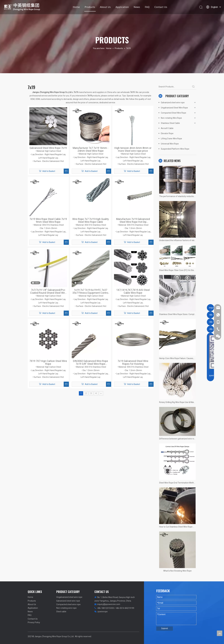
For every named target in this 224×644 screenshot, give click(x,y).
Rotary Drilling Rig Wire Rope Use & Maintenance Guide (177, 402)
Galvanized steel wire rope (173, 103)
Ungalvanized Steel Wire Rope (174, 108)
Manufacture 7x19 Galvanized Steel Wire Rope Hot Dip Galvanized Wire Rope (133, 220)
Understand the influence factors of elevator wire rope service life (177, 240)
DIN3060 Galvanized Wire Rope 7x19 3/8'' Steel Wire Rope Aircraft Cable (90, 362)
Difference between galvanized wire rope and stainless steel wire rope (177, 439)
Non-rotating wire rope (66, 608)
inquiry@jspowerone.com (109, 604)
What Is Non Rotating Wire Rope (177, 571)
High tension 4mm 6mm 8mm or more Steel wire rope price (133, 149)
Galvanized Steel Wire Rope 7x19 (48, 148)
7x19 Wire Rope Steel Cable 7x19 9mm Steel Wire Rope (48, 220)
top (220, 633)
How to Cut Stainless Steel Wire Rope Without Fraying (177, 527)
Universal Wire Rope (170, 144)
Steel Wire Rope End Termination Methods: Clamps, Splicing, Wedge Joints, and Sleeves (177, 483)
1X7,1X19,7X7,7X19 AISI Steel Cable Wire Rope (133, 291)
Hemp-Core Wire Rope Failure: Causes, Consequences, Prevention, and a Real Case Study (177, 358)
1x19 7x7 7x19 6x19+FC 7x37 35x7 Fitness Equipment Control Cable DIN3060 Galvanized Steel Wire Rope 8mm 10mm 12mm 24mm (91, 291)
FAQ (147, 8)
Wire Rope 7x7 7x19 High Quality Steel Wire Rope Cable (91, 220)
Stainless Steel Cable (170, 123)
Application (122, 8)
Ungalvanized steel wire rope (69, 597)
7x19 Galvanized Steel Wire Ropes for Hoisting (133, 362)
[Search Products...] (175, 87)
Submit (165, 628)
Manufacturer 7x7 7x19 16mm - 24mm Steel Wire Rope (91, 149)
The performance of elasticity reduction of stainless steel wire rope (177, 196)
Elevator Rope (167, 133)
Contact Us (160, 8)
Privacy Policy (34, 622)
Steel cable (61, 612)
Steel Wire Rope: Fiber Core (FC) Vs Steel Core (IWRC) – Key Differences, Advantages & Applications (177, 270)
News (137, 8)
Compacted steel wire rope (68, 604)
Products (90, 8)
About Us (105, 8)
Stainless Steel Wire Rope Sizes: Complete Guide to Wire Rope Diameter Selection (177, 314)
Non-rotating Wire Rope (171, 118)
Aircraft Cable (167, 128)
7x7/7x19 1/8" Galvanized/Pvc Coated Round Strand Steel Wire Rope (48, 291)
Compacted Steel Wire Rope (173, 113)
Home (76, 8)
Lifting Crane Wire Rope (171, 139)
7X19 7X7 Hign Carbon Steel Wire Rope (48, 362)
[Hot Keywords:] (193, 87)
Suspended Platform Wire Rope (175, 149)
